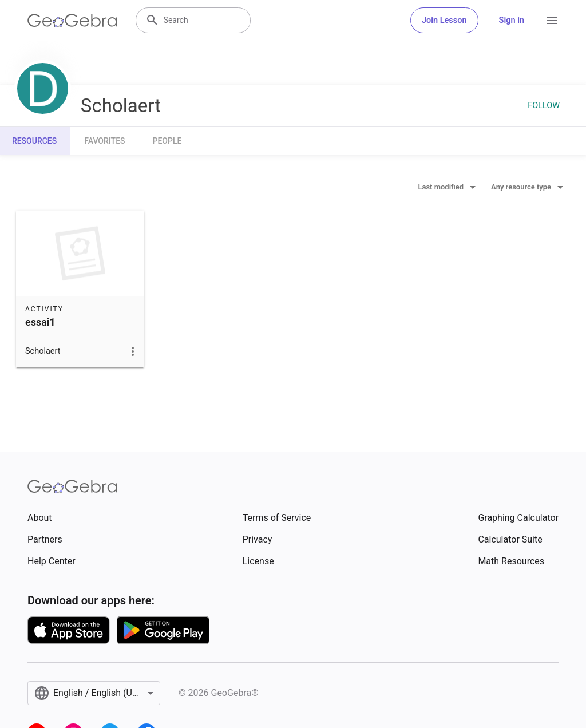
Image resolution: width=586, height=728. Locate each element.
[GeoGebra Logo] (72, 21)
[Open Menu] (552, 21)
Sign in (512, 20)
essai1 (40, 322)
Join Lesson (444, 20)
